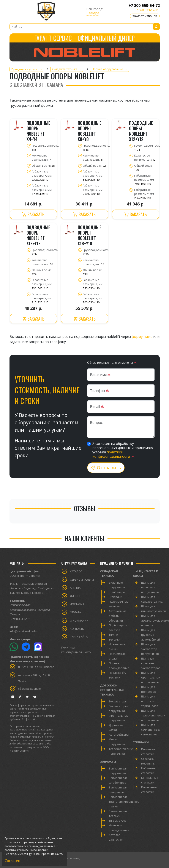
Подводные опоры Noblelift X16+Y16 (38, 235)
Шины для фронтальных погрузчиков (151, 677)
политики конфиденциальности (111, 454)
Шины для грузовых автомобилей (151, 635)
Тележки (115, 639)
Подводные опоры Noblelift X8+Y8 (90, 131)
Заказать (33, 214)
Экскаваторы (118, 701)
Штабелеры (117, 592)
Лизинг (75, 596)
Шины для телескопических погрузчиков (153, 715)
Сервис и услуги (82, 580)
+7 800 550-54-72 (144, 5)
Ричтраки (115, 597)
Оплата (75, 612)
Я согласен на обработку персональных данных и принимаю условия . (123, 450)
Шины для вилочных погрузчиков (150, 587)
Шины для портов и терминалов (150, 701)
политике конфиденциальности (25, 850)
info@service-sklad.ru (24, 631)
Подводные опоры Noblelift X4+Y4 (38, 131)
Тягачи (113, 635)
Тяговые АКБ (117, 821)
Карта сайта (79, 637)
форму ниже (142, 337)
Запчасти (108, 761)
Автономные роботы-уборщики (118, 616)
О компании (79, 620)
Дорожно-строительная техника (112, 690)
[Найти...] (85, 27)
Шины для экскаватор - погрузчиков (150, 649)
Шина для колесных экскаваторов (151, 663)
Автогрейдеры (119, 735)
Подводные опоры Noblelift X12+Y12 (141, 131)
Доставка (77, 604)
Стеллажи (141, 742)
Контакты (77, 629)
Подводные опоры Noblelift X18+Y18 (90, 235)
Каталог (76, 571)
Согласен (12, 861)
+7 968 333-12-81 (146, 10)
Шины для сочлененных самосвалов (150, 730)
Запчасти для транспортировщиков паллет (124, 802)
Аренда (75, 588)
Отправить (106, 468)
